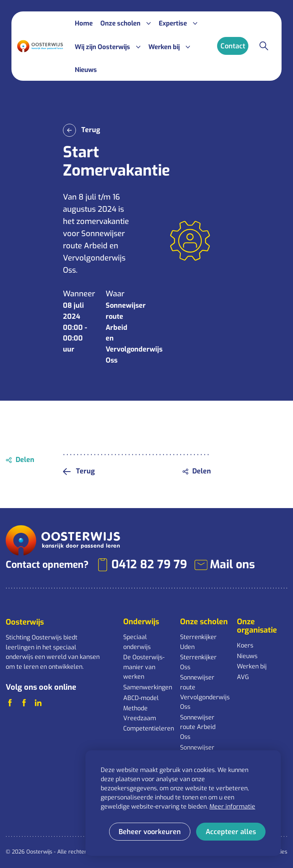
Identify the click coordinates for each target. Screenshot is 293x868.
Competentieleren (148, 728)
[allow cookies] (231, 832)
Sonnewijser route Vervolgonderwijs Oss (205, 692)
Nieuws (247, 656)
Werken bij (252, 666)
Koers (245, 645)
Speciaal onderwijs (137, 642)
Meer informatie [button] (232, 806)
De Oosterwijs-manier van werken (144, 667)
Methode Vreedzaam (140, 713)
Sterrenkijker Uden (198, 642)
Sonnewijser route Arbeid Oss (198, 727)
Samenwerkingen (148, 687)
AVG (243, 677)
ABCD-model (141, 698)
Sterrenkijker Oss (198, 662)
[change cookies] (150, 832)
